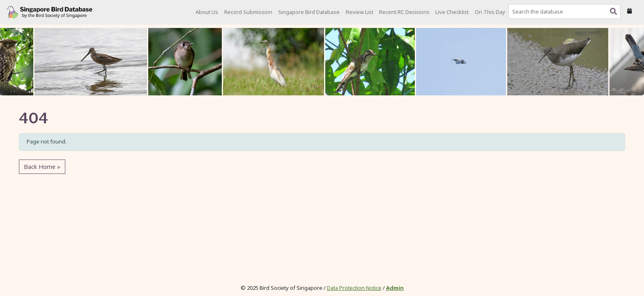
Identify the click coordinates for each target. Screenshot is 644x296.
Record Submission (248, 12)
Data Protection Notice (354, 288)
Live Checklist (452, 12)
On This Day (490, 12)
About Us (207, 12)
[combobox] (566, 12)
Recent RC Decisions (404, 12)
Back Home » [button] (42, 167)
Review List (360, 12)
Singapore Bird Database (309, 12)
